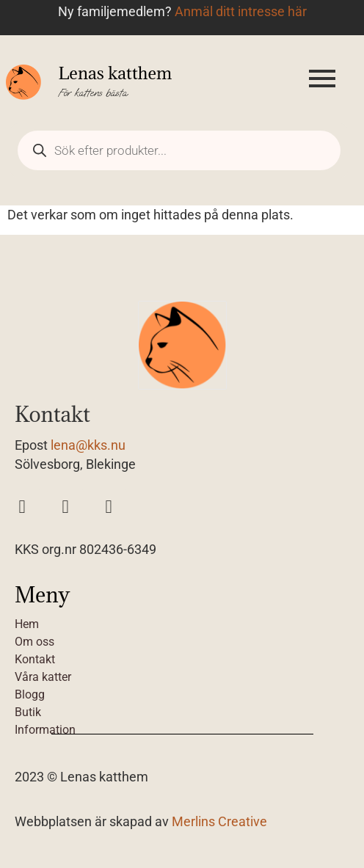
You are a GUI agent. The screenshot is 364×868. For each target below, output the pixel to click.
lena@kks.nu (88, 445)
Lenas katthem (115, 73)
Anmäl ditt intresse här (241, 12)
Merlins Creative (219, 822)
